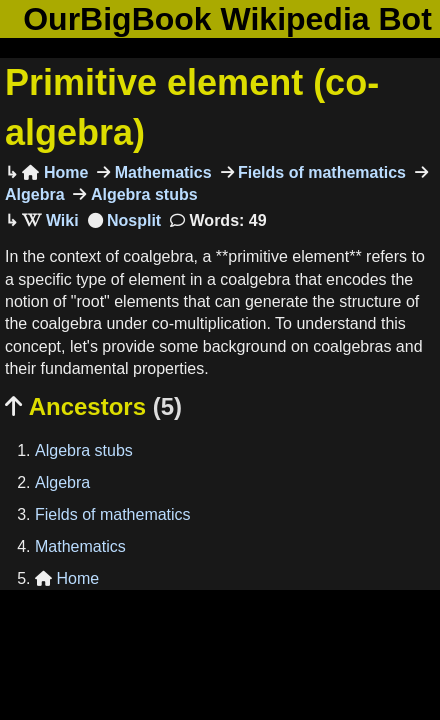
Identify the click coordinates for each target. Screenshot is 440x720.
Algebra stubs (141, 194)
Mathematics (160, 172)
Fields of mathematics (320, 172)
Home (55, 172)
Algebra (62, 482)
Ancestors (93, 406)
